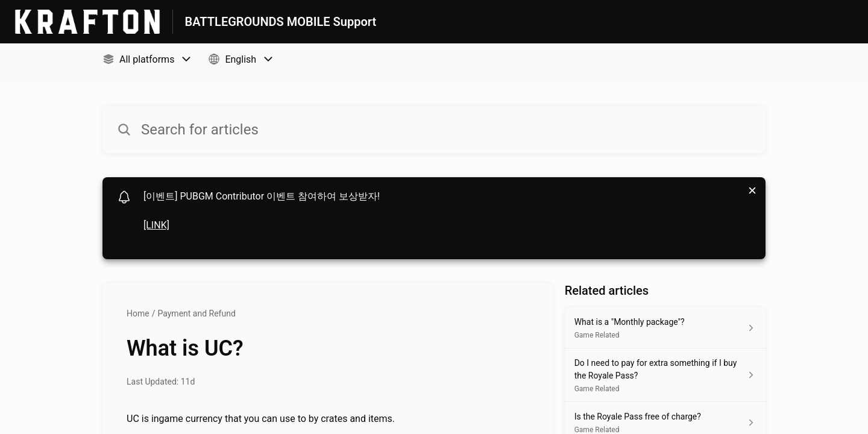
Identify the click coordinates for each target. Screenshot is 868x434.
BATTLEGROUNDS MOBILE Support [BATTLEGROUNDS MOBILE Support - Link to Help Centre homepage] (281, 22)
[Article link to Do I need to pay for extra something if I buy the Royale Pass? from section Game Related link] (665, 375)
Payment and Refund (196, 313)
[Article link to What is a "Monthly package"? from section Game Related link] (665, 328)
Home (138, 313)
